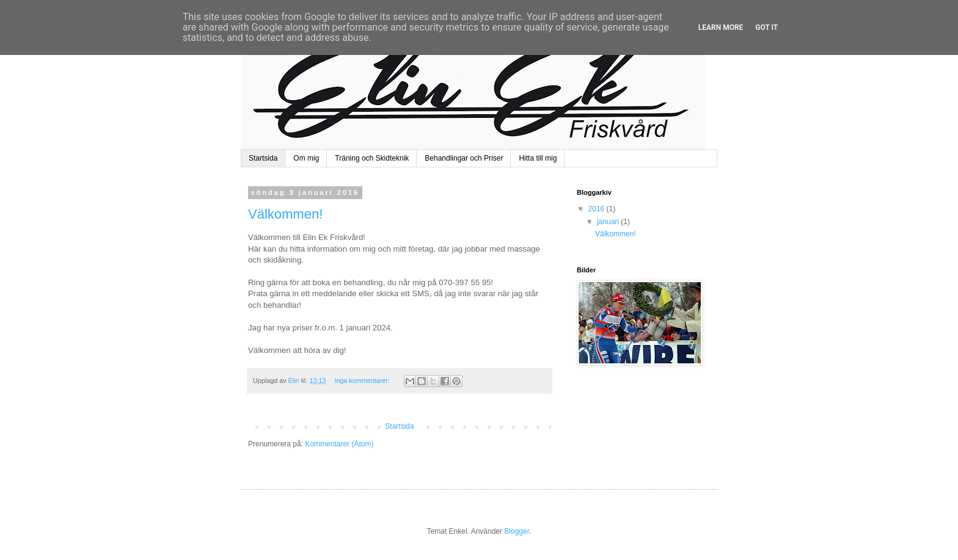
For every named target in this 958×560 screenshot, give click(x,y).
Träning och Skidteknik (372, 158)
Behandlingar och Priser (464, 158)
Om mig (306, 158)
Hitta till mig (538, 158)
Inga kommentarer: (363, 380)
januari (609, 222)
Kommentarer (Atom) (339, 444)
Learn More (721, 27)
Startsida (263, 158)
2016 (598, 209)
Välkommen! (285, 214)
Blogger (517, 531)
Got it (766, 27)
